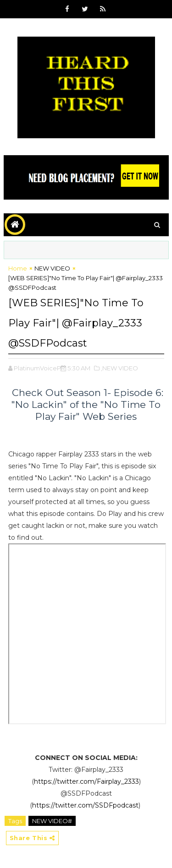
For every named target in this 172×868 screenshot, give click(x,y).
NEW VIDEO (52, 268)
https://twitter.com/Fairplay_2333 (86, 781)
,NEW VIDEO (119, 368)
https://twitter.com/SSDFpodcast (85, 805)
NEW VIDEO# (52, 821)
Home (18, 268)
